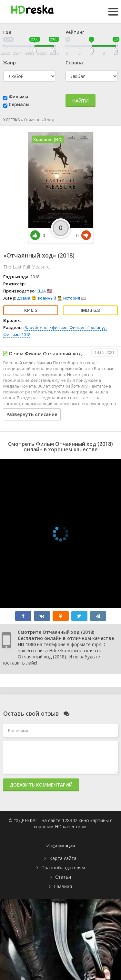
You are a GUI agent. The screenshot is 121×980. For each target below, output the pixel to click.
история (72, 298)
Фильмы (18, 97)
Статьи (63, 877)
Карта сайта (63, 858)
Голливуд (97, 327)
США (41, 291)
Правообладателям (63, 868)
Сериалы (19, 104)
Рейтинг (75, 32)
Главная (63, 886)
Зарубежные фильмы (46, 327)
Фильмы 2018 (17, 335)
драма (24, 298)
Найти (81, 101)
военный (47, 298)
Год (7, 32)
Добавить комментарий (41, 785)
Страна (74, 63)
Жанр (10, 63)
